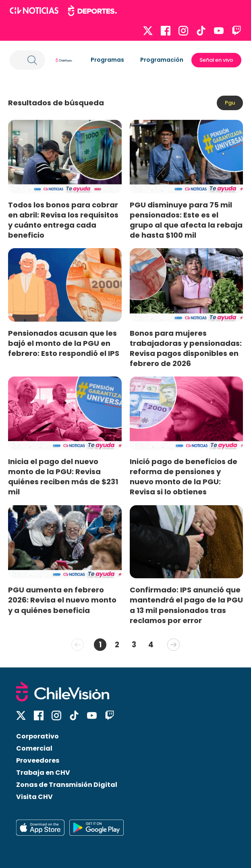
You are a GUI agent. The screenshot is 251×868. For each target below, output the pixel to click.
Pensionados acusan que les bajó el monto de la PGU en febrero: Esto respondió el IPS (64, 343)
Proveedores (38, 760)
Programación (162, 60)
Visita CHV (34, 797)
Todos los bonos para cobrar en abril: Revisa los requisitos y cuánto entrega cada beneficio (63, 220)
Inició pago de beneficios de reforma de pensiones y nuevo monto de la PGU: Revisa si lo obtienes (184, 477)
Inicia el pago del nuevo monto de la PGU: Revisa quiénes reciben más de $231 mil (63, 477)
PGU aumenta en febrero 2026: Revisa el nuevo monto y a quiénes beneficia (62, 600)
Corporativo (37, 736)
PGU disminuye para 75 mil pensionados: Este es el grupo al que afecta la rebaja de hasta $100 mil (186, 220)
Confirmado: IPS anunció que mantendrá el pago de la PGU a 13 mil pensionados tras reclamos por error (186, 605)
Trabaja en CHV (43, 773)
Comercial (34, 748)
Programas (107, 60)
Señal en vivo (216, 60)
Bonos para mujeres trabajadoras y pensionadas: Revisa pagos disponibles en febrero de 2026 (186, 348)
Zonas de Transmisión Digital (67, 785)
